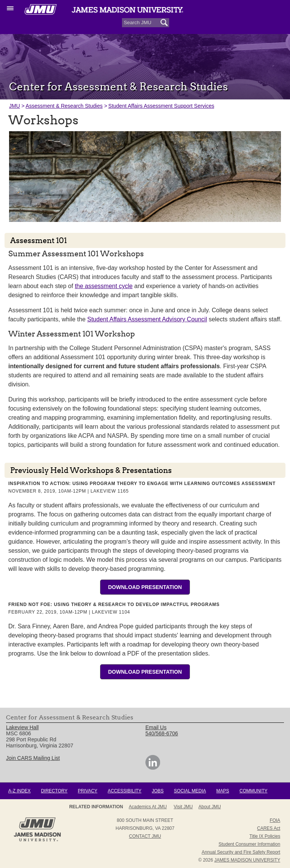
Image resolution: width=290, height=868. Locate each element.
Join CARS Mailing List (33, 758)
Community (253, 791)
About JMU (210, 807)
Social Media (190, 791)
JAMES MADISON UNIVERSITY (247, 860)
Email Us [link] (156, 727)
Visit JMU (183, 807)
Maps (223, 791)
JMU (15, 106)
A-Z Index (19, 791)
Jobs (158, 791)
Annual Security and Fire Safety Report (241, 852)
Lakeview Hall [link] (22, 727)
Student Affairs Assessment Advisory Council (147, 319)
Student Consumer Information (249, 844)
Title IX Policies (265, 836)
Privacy (88, 791)
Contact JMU (145, 836)
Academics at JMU (148, 807)
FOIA (275, 820)
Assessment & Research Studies (64, 106)
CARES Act (269, 828)
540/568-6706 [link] (162, 733)
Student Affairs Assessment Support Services (161, 106)
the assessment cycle (104, 286)
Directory (54, 791)
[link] (153, 768)
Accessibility (124, 791)
